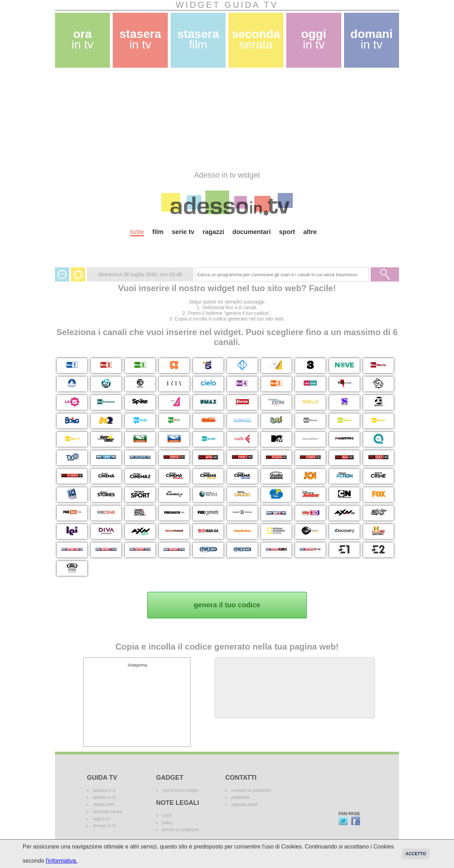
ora (83, 39)
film (158, 232)
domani (372, 39)
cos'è (167, 816)
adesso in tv (104, 797)
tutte (137, 232)
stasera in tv (104, 790)
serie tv (183, 232)
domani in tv (104, 826)
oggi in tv (101, 819)
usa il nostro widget (180, 790)
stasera (140, 39)
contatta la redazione (251, 790)
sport (287, 232)
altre (310, 232)
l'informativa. (62, 861)
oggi (314, 39)
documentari (251, 232)
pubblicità (240, 797)
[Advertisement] (227, 119)
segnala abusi (244, 805)
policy (168, 823)
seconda (256, 39)
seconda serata (107, 812)
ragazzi (213, 232)
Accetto (416, 854)
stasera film (104, 805)
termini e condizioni (180, 830)
